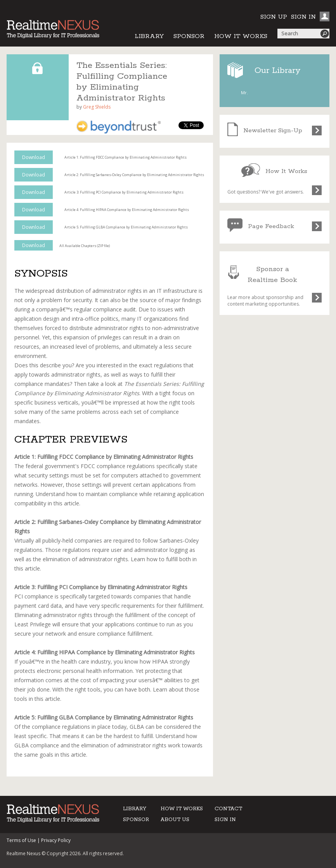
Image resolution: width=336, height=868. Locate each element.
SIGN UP (274, 17)
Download (34, 157)
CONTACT (228, 809)
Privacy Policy (56, 840)
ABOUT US (175, 820)
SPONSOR (189, 36)
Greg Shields (97, 107)
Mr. (244, 93)
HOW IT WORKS (241, 36)
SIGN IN (303, 17)
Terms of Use (21, 840)
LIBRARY (149, 36)
